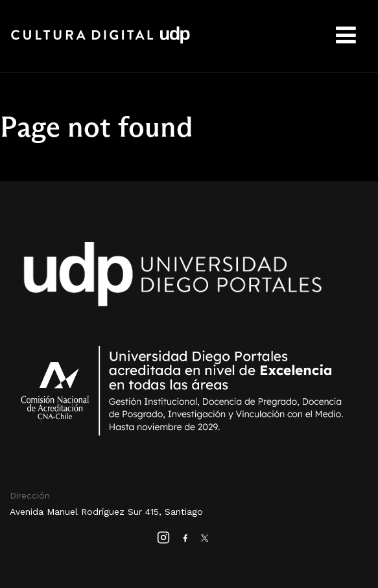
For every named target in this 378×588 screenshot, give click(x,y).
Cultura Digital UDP (100, 42)
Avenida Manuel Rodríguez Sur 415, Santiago (106, 512)
